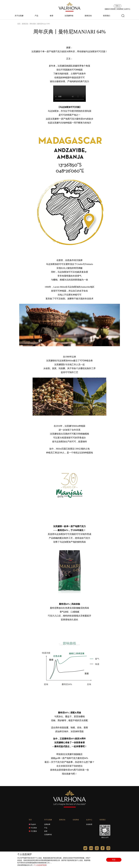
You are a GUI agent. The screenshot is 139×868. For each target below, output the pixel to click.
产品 (36, 16)
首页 (19, 24)
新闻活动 (88, 16)
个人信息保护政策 (40, 865)
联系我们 (107, 16)
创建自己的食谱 (110, 9)
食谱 (51, 16)
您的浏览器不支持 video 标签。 (69, 94)
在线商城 (120, 9)
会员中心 (127, 9)
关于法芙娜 (19, 16)
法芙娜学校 (69, 16)
